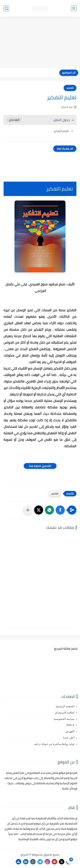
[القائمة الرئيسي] (74, 8)
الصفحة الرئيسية (65, 706)
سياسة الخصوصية (64, 719)
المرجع (25, 855)
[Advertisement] (40, 43)
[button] (60, 510)
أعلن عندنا (69, 738)
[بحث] (6, 8)
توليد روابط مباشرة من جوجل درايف (54, 744)
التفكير (70, 88)
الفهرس (70, 731)
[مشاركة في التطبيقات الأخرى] (28, 510)
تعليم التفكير (61, 131)
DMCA (70, 725)
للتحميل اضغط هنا (40, 466)
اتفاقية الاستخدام (65, 713)
